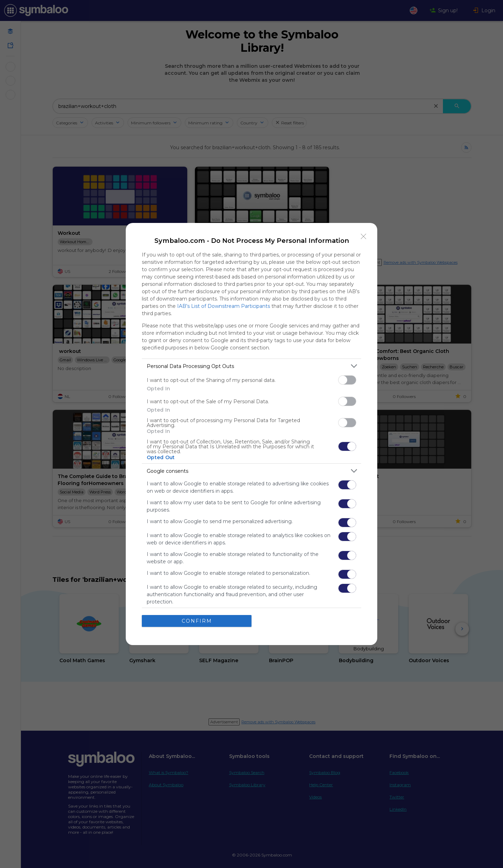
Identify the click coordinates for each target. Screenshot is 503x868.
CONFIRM (197, 621)
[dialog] (251, 434)
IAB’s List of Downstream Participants (224, 306)
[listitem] (251, 366)
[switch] (347, 380)
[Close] (364, 237)
